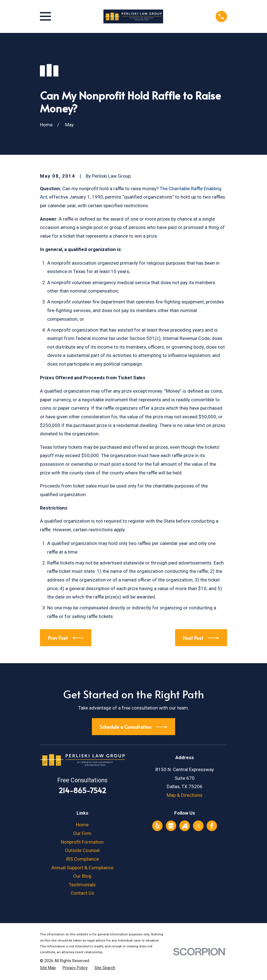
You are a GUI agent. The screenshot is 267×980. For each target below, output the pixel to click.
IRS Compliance (82, 859)
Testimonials (82, 885)
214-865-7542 (82, 790)
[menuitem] (48, 968)
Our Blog (82, 876)
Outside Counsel (82, 850)
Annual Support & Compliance (82, 868)
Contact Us (82, 893)
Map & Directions (185, 795)
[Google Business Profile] (171, 826)
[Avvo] (185, 826)
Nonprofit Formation (82, 842)
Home (82, 825)
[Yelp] (157, 826)
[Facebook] (212, 826)
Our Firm (82, 833)
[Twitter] (198, 826)
